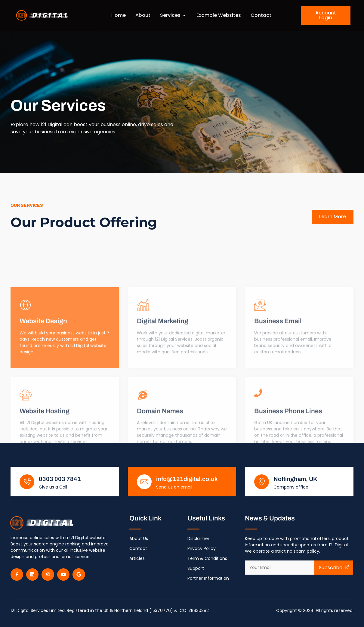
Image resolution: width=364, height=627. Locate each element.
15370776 (161, 610)
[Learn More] (65, 392)
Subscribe (334, 568)
